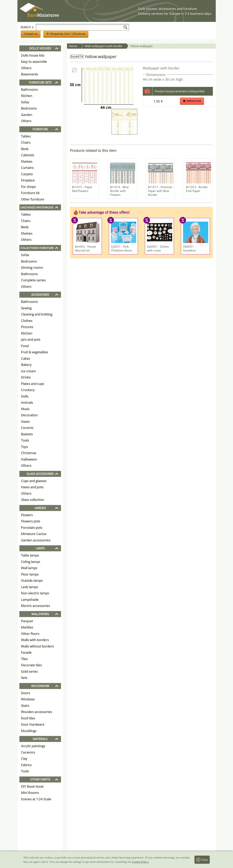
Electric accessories (35, 606)
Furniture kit (30, 193)
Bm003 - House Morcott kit (85, 248)
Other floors (30, 634)
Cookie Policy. (140, 862)
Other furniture (33, 199)
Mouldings (29, 731)
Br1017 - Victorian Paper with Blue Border (160, 191)
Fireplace (28, 180)
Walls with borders (35, 640)
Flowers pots (31, 521)
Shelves (27, 161)
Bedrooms (29, 108)
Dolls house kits (33, 55)
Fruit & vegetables (34, 352)
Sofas (25, 102)
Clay (24, 759)
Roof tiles (28, 718)
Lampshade (30, 600)
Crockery (28, 390)
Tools (25, 440)
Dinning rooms (32, 268)
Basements (29, 74)
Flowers (27, 515)
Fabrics (26, 765)
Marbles (27, 627)
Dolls (25, 396)
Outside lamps (32, 581)
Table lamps (30, 555)
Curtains (27, 168)
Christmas (29, 453)
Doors (25, 693)
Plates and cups (33, 384)
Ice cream (28, 371)
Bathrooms (29, 89)
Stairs (25, 706)
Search (27, 27)
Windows (28, 699)
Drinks (26, 377)
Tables (26, 136)
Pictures (27, 327)
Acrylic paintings (33, 746)
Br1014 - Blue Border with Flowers (119, 191)
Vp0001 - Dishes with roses (158, 248)
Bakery (26, 365)
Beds (25, 149)
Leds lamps (29, 587)
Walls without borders (37, 646)
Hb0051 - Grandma (189, 248)
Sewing (26, 308)
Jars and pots (31, 339)
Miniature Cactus (34, 534)
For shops (28, 187)
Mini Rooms (30, 793)
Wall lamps (29, 568)
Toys (24, 447)
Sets (24, 678)
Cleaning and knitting (37, 314)
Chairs (26, 142)
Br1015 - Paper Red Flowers (82, 189)
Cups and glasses (34, 481)
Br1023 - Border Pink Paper (197, 189)
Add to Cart (192, 101)
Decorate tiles (31, 665)
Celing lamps (31, 562)
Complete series (33, 280)
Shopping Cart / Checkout (66, 34)
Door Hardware (33, 724)
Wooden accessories (36, 712)
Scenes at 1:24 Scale (36, 799)
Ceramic (27, 428)
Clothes (27, 321)
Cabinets (28, 155)
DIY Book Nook (32, 786)
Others (26, 68)
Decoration (29, 415)
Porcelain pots (32, 528)
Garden (27, 115)
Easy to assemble (34, 62)
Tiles (24, 659)
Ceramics (28, 752)
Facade (26, 652)
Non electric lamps (35, 593)
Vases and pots (32, 487)
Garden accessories (36, 540)
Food (25, 346)
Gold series (29, 671)
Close (202, 860)
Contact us (31, 34)
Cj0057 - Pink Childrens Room (122, 248)
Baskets (27, 434)
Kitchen (27, 96)
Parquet (27, 621)
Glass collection (32, 500)
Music (25, 409)
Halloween (29, 459)
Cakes (25, 358)
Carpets (27, 174)
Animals (27, 402)
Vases (25, 421)
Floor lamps (30, 574)
